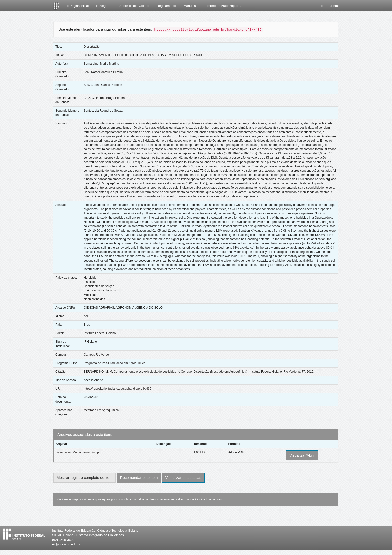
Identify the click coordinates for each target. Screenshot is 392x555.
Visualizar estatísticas (183, 478)
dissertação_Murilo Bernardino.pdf (79, 452)
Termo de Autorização (224, 6)
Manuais (192, 6)
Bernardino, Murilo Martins (101, 64)
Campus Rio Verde (96, 355)
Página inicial (78, 6)
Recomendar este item (139, 478)
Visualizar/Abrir (302, 455)
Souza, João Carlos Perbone (103, 85)
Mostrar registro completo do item (85, 478)
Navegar (104, 6)
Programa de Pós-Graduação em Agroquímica (115, 363)
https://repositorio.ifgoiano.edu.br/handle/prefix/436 (117, 389)
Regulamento (166, 6)
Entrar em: (332, 6)
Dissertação (92, 47)
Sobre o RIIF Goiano (134, 6)
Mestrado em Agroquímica (101, 410)
